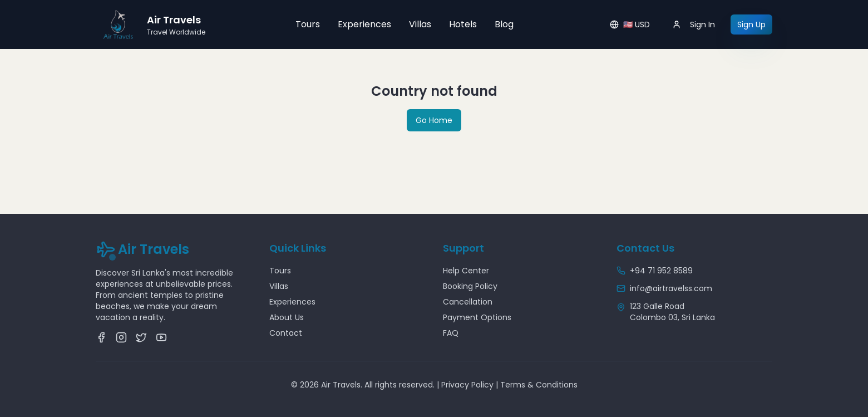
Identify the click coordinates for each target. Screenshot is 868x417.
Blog (504, 24)
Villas (420, 24)
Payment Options (477, 317)
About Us (287, 317)
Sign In (694, 24)
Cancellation (468, 302)
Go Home (434, 120)
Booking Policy (470, 286)
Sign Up (751, 24)
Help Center (466, 271)
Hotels (463, 24)
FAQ (451, 333)
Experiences (364, 24)
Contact (286, 333)
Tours (308, 24)
